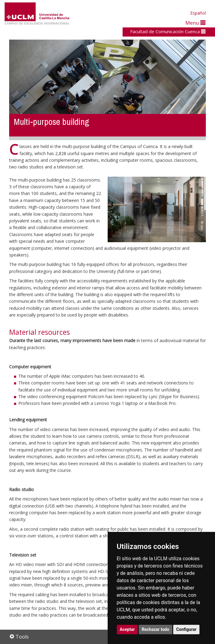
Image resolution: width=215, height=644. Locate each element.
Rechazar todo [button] (156, 629)
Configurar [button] (186, 629)
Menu (195, 23)
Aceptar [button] (127, 629)
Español (198, 13)
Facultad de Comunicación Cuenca (168, 31)
